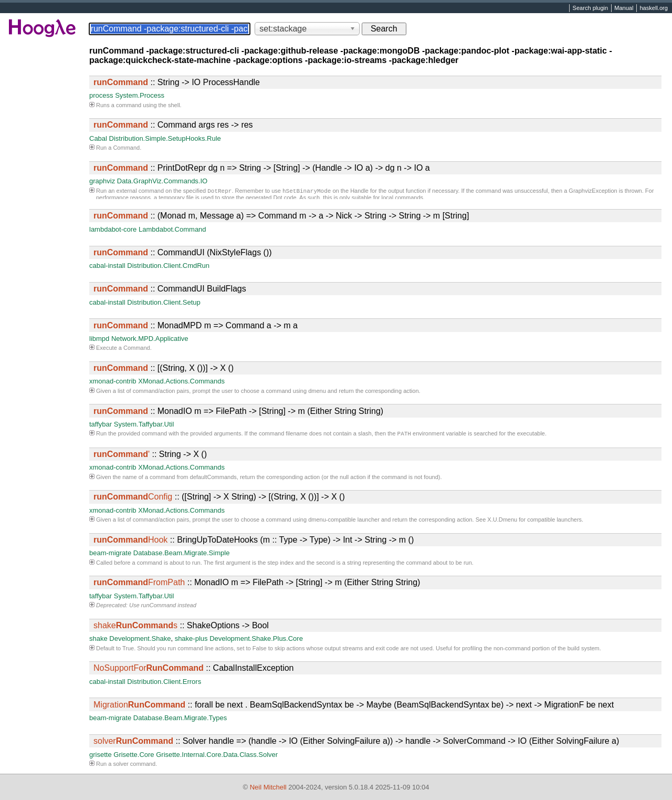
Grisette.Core (134, 756)
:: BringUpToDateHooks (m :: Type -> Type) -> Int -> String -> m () (254, 541)
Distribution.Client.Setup (164, 302)
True (128, 649)
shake (98, 640)
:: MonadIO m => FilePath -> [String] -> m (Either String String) (238, 411)
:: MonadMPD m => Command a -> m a (196, 325)
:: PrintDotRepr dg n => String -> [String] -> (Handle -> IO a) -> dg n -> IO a (262, 168)
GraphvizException (593, 192)
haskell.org (653, 8)
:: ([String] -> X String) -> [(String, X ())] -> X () (219, 498)
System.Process (140, 95)
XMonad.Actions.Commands (181, 381)
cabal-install (107, 266)
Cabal (98, 138)
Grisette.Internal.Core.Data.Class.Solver (217, 756)
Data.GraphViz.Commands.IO (162, 181)
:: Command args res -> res (173, 125)
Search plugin (591, 8)
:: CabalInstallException (193, 669)
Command (126, 148)
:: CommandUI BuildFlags (170, 289)
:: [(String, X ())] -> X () (164, 368)
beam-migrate (110, 554)
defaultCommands (213, 478)
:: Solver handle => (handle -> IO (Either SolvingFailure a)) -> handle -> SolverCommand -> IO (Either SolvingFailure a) (356, 742)
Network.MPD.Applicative (150, 339)
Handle (359, 192)
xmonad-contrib (113, 381)
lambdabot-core (113, 229)
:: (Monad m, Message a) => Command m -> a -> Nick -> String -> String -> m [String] (281, 216)
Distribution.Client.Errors (164, 683)
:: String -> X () (150, 455)
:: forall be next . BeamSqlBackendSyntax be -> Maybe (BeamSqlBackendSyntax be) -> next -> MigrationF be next (354, 706)
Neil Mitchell (268, 787)
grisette (101, 756)
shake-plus (191, 640)
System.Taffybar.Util (144, 424)
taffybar (101, 424)
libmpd (99, 339)
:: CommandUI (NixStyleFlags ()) (183, 252)
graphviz (102, 181)
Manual (624, 8)
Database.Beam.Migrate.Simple (182, 554)
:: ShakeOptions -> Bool (181, 626)
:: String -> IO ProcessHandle (177, 82)
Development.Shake (140, 640)
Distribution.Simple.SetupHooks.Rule (165, 138)
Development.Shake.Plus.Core (256, 640)
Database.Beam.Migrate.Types (180, 719)
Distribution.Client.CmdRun (168, 266)
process (101, 95)
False (260, 649)
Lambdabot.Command (172, 229)
